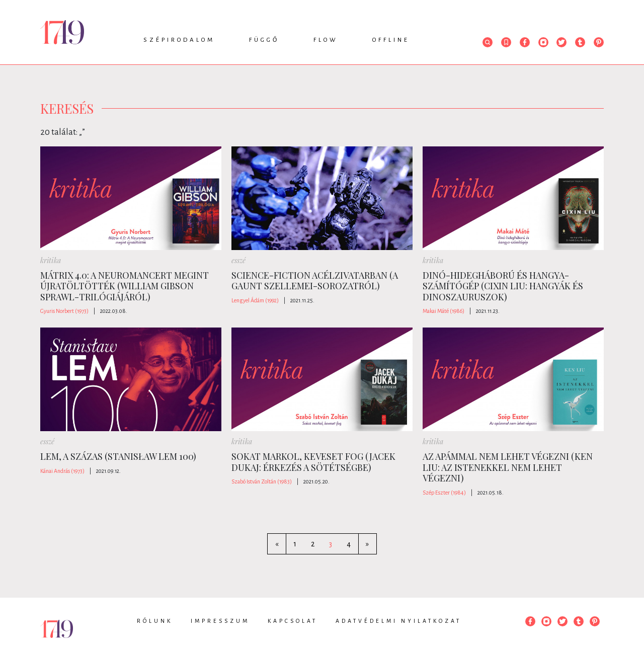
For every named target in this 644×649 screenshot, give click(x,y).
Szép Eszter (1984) (444, 493)
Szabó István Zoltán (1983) (262, 481)
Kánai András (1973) (62, 471)
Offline (391, 40)
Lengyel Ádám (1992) (255, 300)
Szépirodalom (179, 40)
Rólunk (155, 621)
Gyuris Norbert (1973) (64, 311)
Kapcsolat (293, 621)
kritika (51, 260)
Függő (264, 40)
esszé (238, 260)
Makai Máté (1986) (444, 311)
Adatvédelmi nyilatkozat (398, 621)
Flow (326, 40)
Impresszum (220, 621)
